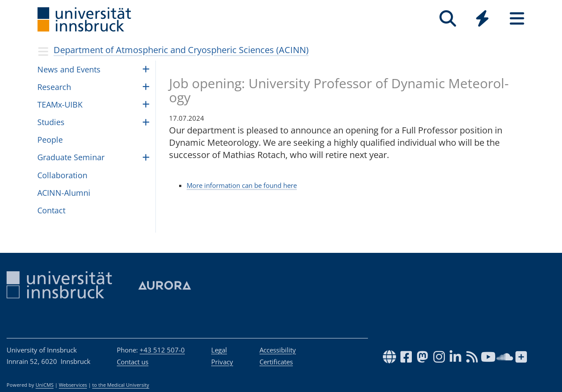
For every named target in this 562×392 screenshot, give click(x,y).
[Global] (482, 20)
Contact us (133, 362)
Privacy (222, 362)
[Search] (448, 19)
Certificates (276, 362)
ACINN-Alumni (64, 193)
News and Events (69, 69)
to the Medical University (121, 385)
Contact (51, 210)
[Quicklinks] (482, 19)
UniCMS (45, 385)
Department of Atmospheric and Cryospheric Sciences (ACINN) (181, 50)
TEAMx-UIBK (60, 104)
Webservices (73, 385)
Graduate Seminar (71, 157)
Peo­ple (50, 140)
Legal (219, 350)
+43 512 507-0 (162, 350)
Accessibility (278, 350)
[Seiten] (517, 19)
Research (54, 87)
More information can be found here (242, 185)
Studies (51, 122)
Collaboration (62, 175)
